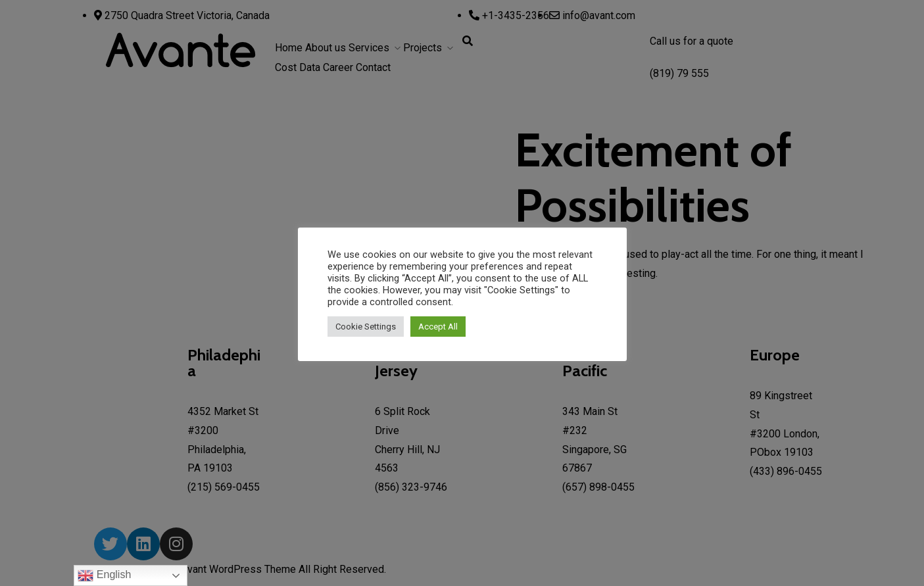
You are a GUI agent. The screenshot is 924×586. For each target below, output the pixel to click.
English (104, 575)
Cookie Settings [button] (366, 327)
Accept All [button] (438, 327)
